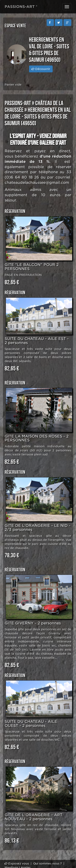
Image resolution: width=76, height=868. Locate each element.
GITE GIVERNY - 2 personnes (33, 623)
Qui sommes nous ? (48, 864)
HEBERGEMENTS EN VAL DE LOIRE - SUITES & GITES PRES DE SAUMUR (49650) (38, 117)
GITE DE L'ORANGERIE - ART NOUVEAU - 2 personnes (34, 817)
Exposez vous (17, 864)
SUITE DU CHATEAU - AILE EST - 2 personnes (37, 341)
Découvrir (41, 69)
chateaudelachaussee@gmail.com (37, 182)
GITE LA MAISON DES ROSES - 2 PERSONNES (37, 438)
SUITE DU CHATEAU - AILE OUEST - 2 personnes (31, 724)
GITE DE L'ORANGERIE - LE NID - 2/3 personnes (38, 528)
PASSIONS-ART (18, 103)
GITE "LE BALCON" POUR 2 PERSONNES (32, 267)
